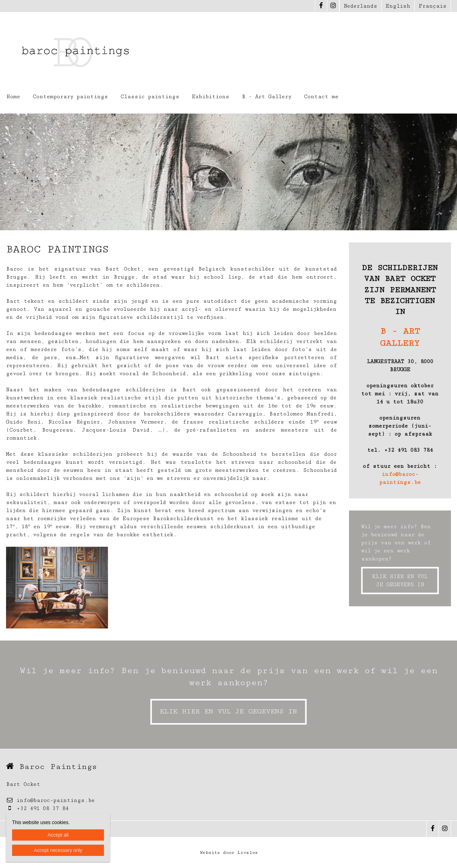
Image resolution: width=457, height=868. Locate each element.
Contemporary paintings (70, 97)
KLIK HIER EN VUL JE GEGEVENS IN (400, 581)
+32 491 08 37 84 (37, 808)
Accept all (58, 835)
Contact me (321, 97)
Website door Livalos (229, 852)
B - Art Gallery (267, 97)
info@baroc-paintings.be (50, 800)
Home (13, 97)
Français (433, 6)
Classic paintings (150, 97)
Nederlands (360, 6)
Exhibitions (211, 97)
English (398, 6)
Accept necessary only (58, 850)
